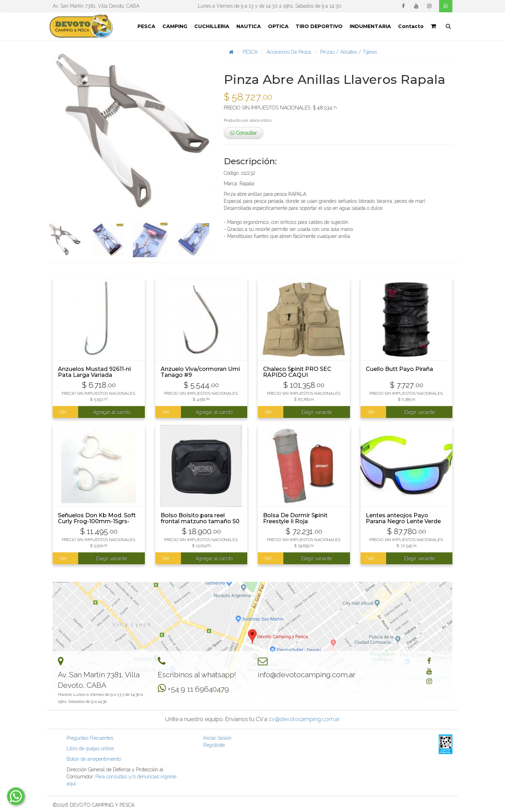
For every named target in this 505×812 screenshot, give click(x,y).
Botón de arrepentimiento (94, 759)
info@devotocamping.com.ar (307, 675)
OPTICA (278, 26)
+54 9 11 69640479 (198, 689)
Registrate (214, 745)
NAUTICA (249, 26)
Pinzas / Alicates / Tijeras (349, 52)
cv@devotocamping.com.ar (304, 719)
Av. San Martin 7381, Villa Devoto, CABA (96, 6)
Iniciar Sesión (217, 738)
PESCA (146, 26)
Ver (63, 412)
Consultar (244, 133)
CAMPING (175, 26)
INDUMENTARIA (370, 26)
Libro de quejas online (90, 748)
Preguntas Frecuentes (90, 738)
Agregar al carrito (112, 412)
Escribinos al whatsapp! (197, 675)
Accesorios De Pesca (289, 52)
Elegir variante (317, 412)
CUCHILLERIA (212, 26)
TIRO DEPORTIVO (319, 26)
